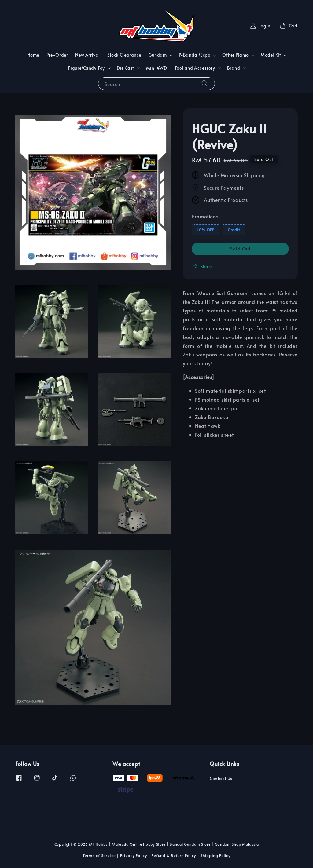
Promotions (205, 216)
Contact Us (221, 779)
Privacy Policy (134, 855)
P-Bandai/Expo (195, 55)
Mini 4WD (157, 68)
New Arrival (88, 55)
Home (33, 55)
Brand (234, 68)
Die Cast (125, 68)
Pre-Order (57, 55)
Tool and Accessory (195, 68)
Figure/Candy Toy (87, 68)
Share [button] (202, 266)
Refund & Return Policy (174, 855)
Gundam (158, 55)
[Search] (205, 84)
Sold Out (240, 248)
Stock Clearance (124, 55)
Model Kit (271, 55)
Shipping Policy (215, 855)
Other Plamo (236, 55)
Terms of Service (99, 855)
